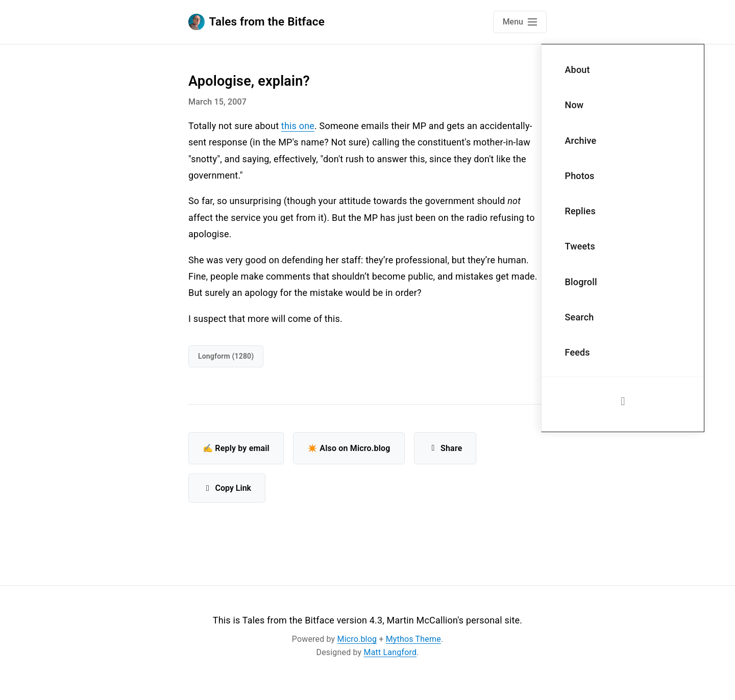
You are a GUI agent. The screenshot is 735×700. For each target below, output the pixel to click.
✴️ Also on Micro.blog (349, 448)
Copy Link (227, 488)
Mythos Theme (413, 639)
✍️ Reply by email (236, 448)
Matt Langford (390, 652)
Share (445, 448)
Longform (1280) (226, 356)
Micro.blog (357, 639)
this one (298, 126)
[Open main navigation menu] (520, 22)
